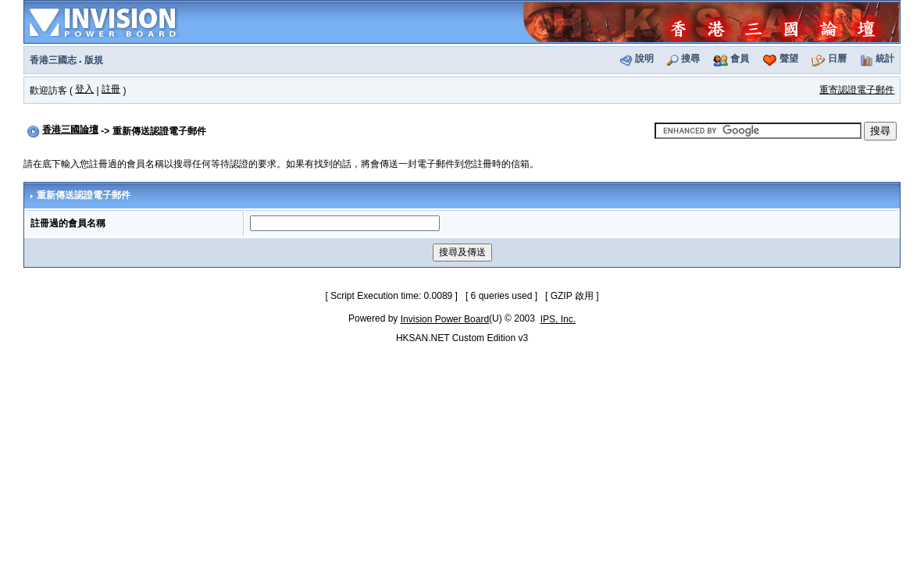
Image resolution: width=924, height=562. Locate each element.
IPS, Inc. (558, 319)
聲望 (789, 59)
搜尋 (690, 59)
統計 (885, 59)
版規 (94, 60)
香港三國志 (53, 60)
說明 (644, 59)
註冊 (111, 89)
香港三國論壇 (70, 130)
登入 (84, 89)
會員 (740, 59)
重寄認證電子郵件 (857, 90)
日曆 (837, 59)
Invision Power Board (445, 319)
